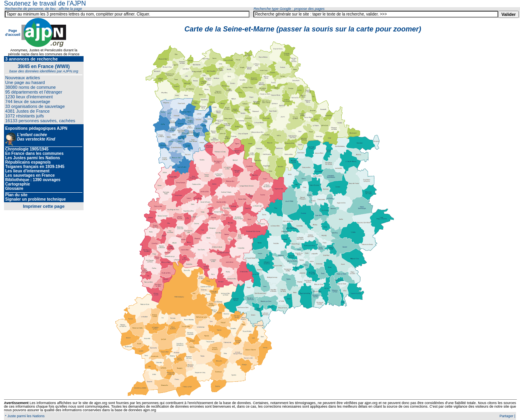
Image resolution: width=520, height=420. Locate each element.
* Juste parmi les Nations (24, 416)
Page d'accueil (13, 33)
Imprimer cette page (44, 206)
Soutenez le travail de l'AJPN (45, 3)
